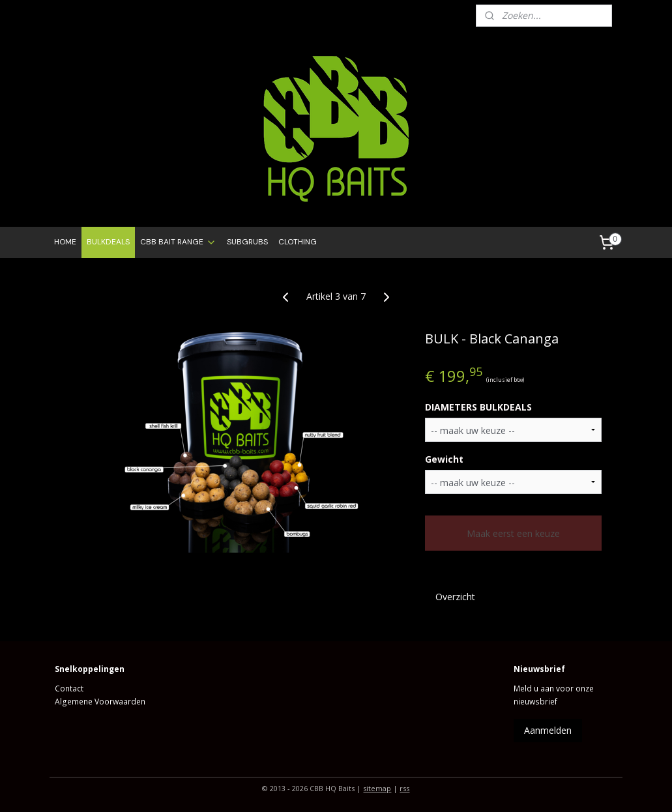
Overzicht (455, 597)
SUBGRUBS (247, 242)
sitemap (377, 788)
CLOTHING (298, 242)
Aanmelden (548, 730)
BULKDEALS (108, 242)
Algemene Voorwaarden (100, 702)
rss (404, 788)
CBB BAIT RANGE (178, 242)
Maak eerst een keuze (513, 533)
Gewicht (444, 459)
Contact (69, 689)
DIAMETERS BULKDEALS (478, 407)
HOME (65, 242)
